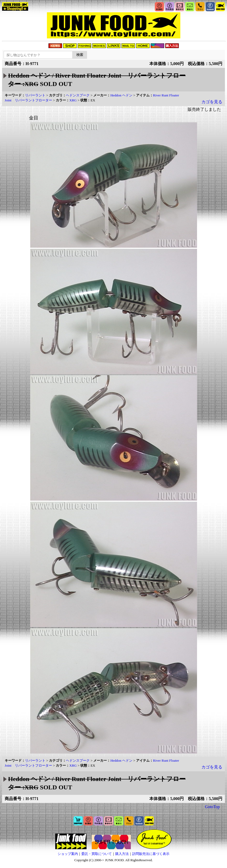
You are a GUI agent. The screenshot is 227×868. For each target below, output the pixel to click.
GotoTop (212, 807)
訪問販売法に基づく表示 (151, 854)
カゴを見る (212, 102)
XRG (73, 100)
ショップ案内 (68, 854)
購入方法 (122, 854)
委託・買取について (97, 854)
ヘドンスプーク (78, 95)
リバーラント (35, 95)
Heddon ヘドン (121, 95)
